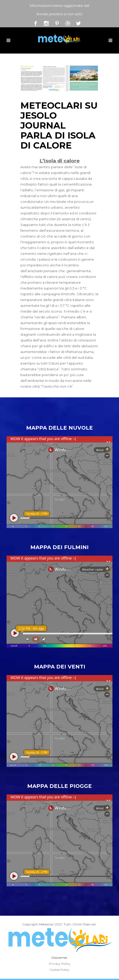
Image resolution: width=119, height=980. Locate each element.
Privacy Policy (60, 964)
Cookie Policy (59, 970)
